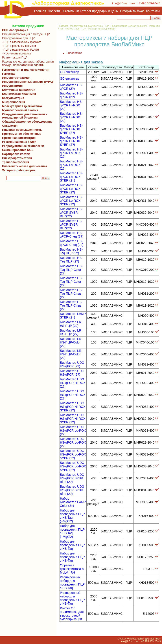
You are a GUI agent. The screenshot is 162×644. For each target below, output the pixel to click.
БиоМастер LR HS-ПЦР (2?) (71, 324)
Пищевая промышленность (22, 130)
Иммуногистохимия (15, 78)
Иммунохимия (12, 86)
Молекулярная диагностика (21, 106)
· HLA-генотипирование (16, 54)
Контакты (153, 11)
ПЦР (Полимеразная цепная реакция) (125, 26)
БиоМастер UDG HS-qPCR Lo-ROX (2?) (73, 431)
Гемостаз (9, 74)
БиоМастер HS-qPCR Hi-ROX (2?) (71, 105)
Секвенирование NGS (17, 150)
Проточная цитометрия (18, 138)
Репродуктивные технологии (22, 146)
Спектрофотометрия (17, 158)
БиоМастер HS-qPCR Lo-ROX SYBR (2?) (71, 189)
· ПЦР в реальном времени (18, 46)
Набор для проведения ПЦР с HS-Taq (72, 545)
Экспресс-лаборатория (19, 170)
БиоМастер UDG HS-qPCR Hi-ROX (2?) (73, 383)
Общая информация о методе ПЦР (25, 34)
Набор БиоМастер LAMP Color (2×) (73, 502)
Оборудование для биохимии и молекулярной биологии (24, 116)
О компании (70, 11)
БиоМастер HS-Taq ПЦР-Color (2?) (71, 270)
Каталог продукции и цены (99, 11)
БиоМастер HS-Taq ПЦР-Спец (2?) (71, 294)
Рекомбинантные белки (18, 142)
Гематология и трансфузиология (25, 70)
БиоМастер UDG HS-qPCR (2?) (72, 364)
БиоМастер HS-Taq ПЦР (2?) (71, 251)
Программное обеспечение (22, 134)
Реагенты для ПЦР (14, 57)
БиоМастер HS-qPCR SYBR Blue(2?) (71, 213)
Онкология (10, 126)
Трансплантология (15, 162)
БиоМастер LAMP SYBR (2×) (73, 316)
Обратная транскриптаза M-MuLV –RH (73, 569)
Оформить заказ (132, 11)
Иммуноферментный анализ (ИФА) (27, 82)
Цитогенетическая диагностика (24, 166)
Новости (54, 11)
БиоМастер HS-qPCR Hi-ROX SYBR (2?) (71, 129)
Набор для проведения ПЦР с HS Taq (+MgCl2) (72, 516)
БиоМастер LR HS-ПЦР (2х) (71, 332)
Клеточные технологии (18, 90)
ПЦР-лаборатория (14, 30)
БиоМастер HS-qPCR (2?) (71, 87)
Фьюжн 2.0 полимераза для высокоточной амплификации (72, 614)
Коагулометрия (13, 98)
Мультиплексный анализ (20, 110)
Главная (40, 11)
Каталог (63, 26)
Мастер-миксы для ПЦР (102, 29)
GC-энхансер (69, 72)
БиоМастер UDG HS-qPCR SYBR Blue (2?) (72, 478)
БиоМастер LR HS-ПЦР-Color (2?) (71, 342)
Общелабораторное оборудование (26, 122)
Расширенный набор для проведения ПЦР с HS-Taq (72, 583)
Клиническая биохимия (18, 94)
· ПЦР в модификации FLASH (20, 50)
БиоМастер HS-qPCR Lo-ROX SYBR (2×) (71, 177)
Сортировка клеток (15, 154)
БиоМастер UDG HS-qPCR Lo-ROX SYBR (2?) (73, 454)
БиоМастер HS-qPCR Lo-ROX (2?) (71, 153)
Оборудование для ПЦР (18, 38)
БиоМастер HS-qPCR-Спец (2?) (72, 235)
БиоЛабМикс (74, 53)
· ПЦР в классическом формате (21, 42)
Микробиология (13, 102)
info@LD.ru (120, 3)
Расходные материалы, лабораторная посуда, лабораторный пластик (27, 63)
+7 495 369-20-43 (149, 3)
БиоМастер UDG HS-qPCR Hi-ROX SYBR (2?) (73, 407)
